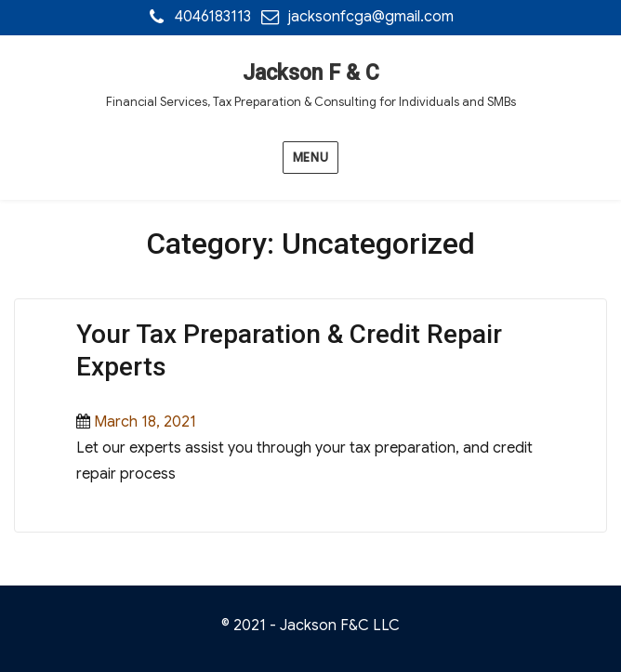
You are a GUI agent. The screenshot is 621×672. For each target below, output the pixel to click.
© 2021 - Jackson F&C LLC (310, 626)
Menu (310, 158)
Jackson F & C (311, 73)
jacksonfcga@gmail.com (371, 17)
